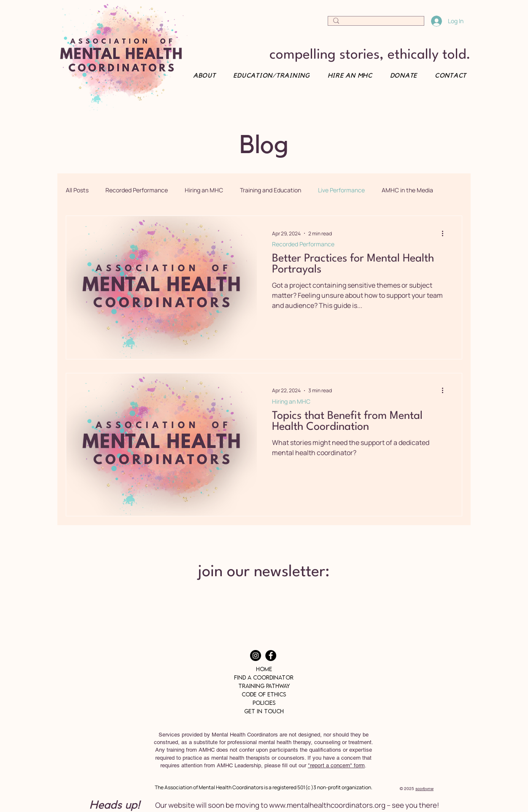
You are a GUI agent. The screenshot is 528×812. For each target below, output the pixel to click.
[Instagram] (256, 656)
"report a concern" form (336, 765)
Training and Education (271, 190)
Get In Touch (264, 711)
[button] (448, 76)
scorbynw (424, 789)
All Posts (77, 190)
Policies (264, 703)
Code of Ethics (264, 694)
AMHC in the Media (407, 190)
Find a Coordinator (264, 677)
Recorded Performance (137, 190)
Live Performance (341, 190)
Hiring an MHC (204, 190)
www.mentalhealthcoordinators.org (327, 805)
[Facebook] (271, 656)
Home (264, 669)
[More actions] (445, 233)
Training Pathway (264, 686)
